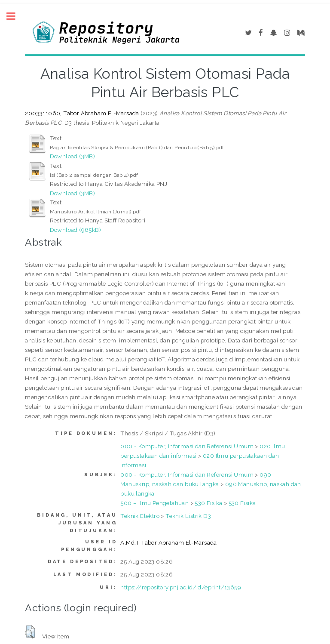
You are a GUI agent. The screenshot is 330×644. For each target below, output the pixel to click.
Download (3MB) (73, 156)
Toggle (15, 16)
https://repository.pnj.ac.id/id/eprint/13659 (181, 587)
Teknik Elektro (140, 516)
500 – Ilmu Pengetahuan (154, 503)
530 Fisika (208, 503)
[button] (30, 632)
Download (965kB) (75, 230)
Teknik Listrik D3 (188, 516)
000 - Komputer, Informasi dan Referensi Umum (187, 446)
